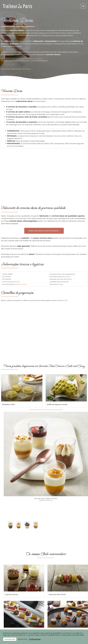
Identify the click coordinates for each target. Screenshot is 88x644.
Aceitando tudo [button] (10, 639)
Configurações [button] (35, 639)
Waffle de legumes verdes (57, 404)
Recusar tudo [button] (23, 639)
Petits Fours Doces (16, 69)
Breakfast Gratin (9, 404)
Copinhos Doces (11, 594)
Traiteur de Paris (5, 69)
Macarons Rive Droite (57, 594)
